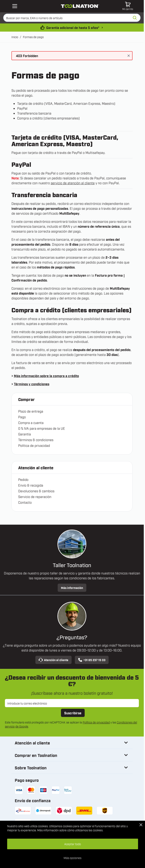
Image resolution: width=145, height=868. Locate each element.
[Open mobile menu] (15, 6)
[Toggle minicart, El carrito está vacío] (128, 6)
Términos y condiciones (32, 384)
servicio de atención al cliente (73, 183)
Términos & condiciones (36, 440)
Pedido (23, 479)
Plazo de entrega (31, 411)
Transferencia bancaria (34, 113)
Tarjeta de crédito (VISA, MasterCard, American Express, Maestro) (66, 103)
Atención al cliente (53, 660)
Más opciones (72, 858)
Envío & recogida (31, 485)
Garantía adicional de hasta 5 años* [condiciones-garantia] (73, 28)
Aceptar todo (73, 844)
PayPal (22, 108)
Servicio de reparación (35, 497)
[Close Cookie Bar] (141, 825)
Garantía (25, 434)
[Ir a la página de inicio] (80, 6)
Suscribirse (73, 713)
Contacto (25, 502)
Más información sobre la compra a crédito (46, 376)
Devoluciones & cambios (36, 491)
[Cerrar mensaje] (129, 56)
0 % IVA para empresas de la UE (42, 428)
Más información (72, 588)
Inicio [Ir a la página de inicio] (15, 37)
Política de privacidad (34, 445)
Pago (22, 417)
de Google (22, 726)
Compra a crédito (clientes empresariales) (48, 118)
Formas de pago (33, 37)
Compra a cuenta (31, 423)
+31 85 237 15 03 (92, 660)
